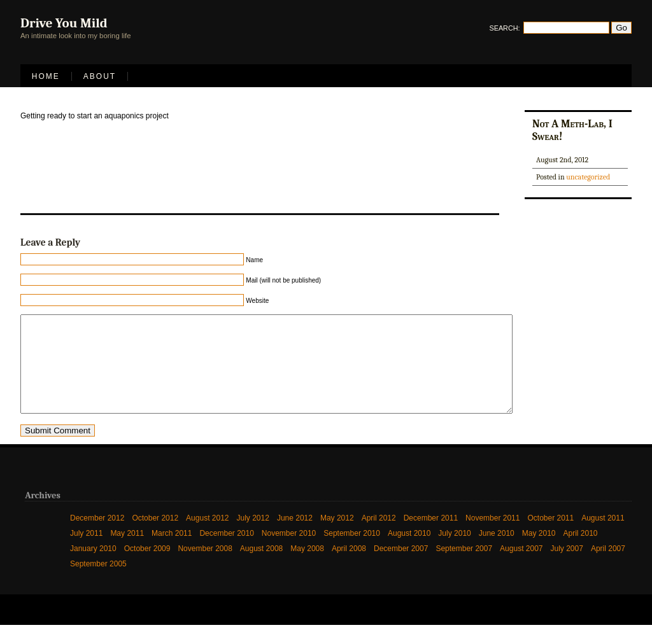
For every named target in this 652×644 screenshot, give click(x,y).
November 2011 (493, 537)
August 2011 (603, 537)
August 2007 (521, 568)
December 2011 (431, 537)
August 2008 (261, 568)
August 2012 (207, 537)
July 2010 (454, 552)
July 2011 (86, 552)
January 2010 (93, 568)
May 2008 (307, 568)
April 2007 (608, 568)
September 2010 (352, 552)
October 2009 (147, 568)
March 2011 (172, 552)
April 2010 (581, 552)
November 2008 (205, 568)
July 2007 (567, 568)
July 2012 (253, 537)
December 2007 (401, 568)
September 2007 (464, 568)
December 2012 (97, 537)
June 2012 (295, 537)
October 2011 (550, 537)
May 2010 (539, 552)
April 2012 (379, 537)
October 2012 (155, 537)
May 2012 (337, 537)
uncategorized (588, 177)
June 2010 (497, 552)
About (100, 76)
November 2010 (289, 552)
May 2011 (127, 552)
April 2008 (349, 568)
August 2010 (409, 552)
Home (46, 76)
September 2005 (98, 583)
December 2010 (226, 552)
